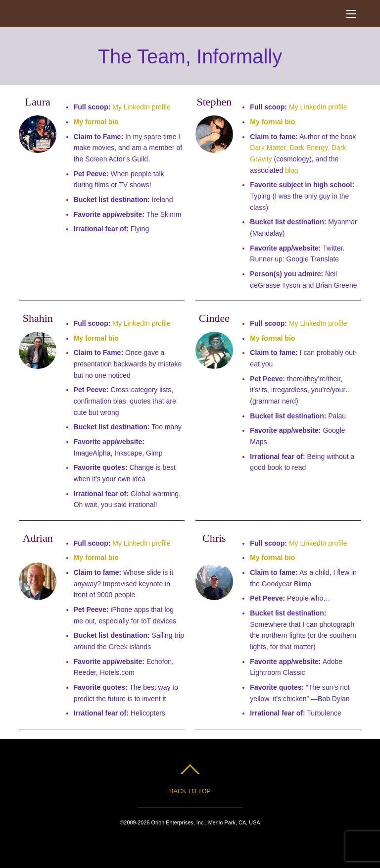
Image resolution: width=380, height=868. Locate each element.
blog (291, 170)
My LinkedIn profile (142, 107)
